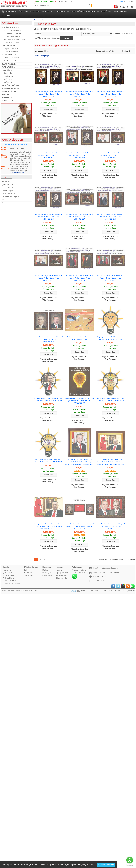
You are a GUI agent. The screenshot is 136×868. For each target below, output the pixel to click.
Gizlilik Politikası (7, 188)
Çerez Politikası (7, 185)
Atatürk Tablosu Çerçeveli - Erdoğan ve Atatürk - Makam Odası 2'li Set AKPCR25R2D (110, 217)
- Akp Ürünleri (7, 70)
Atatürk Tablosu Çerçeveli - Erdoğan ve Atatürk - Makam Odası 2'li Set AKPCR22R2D (110, 94)
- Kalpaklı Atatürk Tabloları (11, 36)
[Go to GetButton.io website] (130, 865)
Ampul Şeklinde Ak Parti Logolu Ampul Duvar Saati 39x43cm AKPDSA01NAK (110, 338)
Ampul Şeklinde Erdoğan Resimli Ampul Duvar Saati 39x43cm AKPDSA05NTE (48, 399)
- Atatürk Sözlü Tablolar (10, 43)
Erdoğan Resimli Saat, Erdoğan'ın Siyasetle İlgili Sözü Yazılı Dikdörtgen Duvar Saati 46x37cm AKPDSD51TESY (111, 462)
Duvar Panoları (48, 11)
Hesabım (59, 570)
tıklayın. (93, 865)
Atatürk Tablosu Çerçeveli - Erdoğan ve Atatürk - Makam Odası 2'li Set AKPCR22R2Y (48, 155)
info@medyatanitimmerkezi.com (106, 568)
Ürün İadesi (28, 573)
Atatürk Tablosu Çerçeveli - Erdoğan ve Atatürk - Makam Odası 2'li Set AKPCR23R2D (80, 155)
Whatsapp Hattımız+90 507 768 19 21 (79, 574)
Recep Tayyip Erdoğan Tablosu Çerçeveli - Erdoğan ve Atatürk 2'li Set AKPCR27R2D (48, 339)
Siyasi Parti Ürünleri (62, 11)
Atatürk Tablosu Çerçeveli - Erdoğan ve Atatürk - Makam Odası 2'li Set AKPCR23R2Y (110, 155)
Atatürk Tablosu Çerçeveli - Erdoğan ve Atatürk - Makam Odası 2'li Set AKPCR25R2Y (48, 278)
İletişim (131, 2)
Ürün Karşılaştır (48, 116)
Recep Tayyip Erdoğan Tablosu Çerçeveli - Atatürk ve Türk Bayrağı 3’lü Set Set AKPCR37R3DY (79, 526)
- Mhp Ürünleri (7, 76)
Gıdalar (116, 11)
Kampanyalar (47, 575)
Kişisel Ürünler (106, 11)
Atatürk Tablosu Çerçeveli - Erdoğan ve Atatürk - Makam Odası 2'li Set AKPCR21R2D (48, 94)
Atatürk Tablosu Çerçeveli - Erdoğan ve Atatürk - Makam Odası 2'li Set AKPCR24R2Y (80, 217)
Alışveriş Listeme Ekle (48, 114)
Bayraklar (124, 11)
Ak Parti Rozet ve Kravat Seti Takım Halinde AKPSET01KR (80, 338)
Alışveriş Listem (61, 575)
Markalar (46, 570)
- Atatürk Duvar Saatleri (10, 58)
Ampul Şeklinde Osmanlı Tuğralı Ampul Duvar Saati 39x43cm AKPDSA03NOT (48, 461)
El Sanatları (6, 16)
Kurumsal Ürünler (93, 11)
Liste (45, 51)
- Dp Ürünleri (7, 82)
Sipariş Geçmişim (62, 573)
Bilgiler (6, 177)
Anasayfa (37, 20)
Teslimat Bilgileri (7, 191)
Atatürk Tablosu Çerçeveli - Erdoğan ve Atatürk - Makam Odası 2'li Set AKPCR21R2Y (80, 94)
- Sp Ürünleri (7, 79)
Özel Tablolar (24, 11)
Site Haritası (6, 203)
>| (49, 560)
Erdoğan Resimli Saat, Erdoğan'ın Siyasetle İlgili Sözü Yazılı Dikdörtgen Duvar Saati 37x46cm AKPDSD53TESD (80, 462)
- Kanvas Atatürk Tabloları (11, 33)
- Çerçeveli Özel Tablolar (11, 49)
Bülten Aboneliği (62, 578)
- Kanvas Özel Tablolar (10, 52)
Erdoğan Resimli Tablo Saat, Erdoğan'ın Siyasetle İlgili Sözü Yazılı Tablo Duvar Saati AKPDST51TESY (48, 526)
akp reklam (52, 20)
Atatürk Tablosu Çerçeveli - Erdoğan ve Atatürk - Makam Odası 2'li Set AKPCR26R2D (80, 278)
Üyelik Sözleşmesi (8, 194)
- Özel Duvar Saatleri (10, 61)
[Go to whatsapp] (130, 860)
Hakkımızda (6, 182)
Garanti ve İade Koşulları (10, 197)
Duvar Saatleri (35, 11)
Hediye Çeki (47, 573)
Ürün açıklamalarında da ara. (49, 38)
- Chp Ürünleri (7, 73)
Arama (44, 20)
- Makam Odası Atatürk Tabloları (14, 40)
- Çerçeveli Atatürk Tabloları (12, 30)
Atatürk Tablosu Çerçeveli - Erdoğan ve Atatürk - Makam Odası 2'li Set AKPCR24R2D (48, 217)
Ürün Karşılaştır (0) (42, 56)
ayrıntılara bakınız (17, 173)
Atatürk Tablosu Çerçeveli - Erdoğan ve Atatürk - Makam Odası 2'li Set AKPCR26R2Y (110, 278)
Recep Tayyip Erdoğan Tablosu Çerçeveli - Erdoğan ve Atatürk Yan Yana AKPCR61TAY (110, 526)
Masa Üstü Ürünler (78, 11)
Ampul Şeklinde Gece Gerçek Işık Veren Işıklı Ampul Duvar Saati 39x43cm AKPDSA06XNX (80, 401)
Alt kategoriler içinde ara (124, 34)
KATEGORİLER (11, 23)
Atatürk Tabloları (11, 11)
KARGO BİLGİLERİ (13, 140)
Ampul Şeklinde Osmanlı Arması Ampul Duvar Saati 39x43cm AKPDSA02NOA (111, 399)
